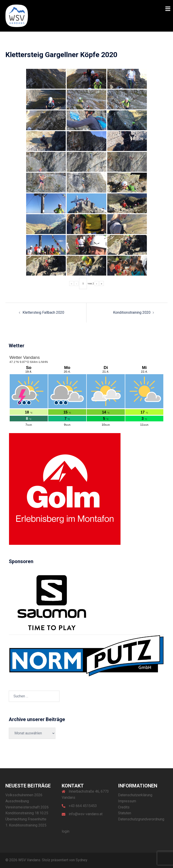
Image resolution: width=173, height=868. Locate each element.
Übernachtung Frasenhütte (26, 819)
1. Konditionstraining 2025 (26, 825)
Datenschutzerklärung (135, 795)
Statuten (125, 813)
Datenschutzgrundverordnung (141, 819)
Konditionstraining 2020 (132, 312)
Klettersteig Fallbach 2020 (43, 312)
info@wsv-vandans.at (86, 814)
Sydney (82, 860)
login (66, 831)
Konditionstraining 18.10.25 (27, 813)
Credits (124, 807)
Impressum (127, 801)
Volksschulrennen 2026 (24, 795)
